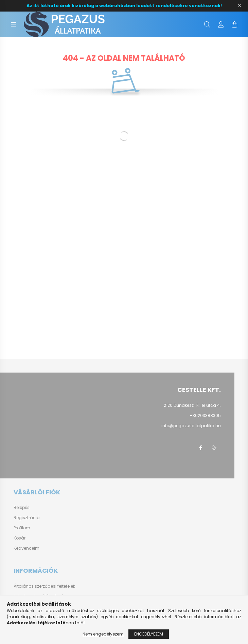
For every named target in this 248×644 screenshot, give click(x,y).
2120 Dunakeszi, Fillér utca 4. (192, 405)
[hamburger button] (14, 24)
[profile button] (221, 24)
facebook (200, 448)
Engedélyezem (149, 634)
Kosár (20, 538)
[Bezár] (240, 6)
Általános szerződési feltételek (44, 586)
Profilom (22, 528)
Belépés (22, 508)
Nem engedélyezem (103, 634)
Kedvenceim (26, 548)
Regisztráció (26, 518)
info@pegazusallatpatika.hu (191, 426)
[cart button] (234, 24)
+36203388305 (205, 415)
